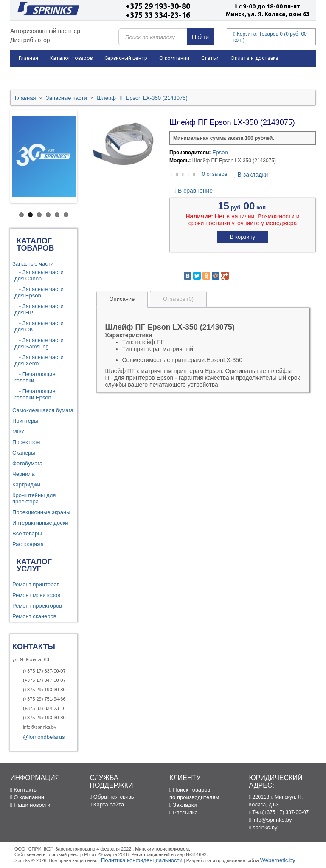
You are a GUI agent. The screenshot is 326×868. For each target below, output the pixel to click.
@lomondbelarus (44, 737)
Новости (72, 75)
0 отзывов (215, 174)
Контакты (107, 75)
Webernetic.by (278, 860)
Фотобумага (27, 463)
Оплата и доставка (254, 58)
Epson (220, 152)
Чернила (23, 474)
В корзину (243, 237)
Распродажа (34, 75)
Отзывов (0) (178, 299)
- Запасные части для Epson (39, 292)
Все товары (27, 533)
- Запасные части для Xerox (39, 360)
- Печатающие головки (35, 377)
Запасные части (33, 264)
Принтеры (25, 421)
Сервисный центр (126, 58)
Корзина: (270, 37)
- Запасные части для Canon (39, 275)
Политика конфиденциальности (142, 860)
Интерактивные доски (40, 523)
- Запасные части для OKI (39, 326)
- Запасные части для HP (39, 309)
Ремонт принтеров (36, 584)
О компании (174, 58)
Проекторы (26, 442)
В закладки (251, 175)
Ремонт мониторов (36, 595)
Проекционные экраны (41, 512)
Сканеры (24, 453)
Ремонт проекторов (37, 606)
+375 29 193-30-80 (158, 6)
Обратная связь (112, 797)
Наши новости (30, 805)
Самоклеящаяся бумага (43, 410)
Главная (28, 58)
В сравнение (193, 191)
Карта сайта (107, 804)
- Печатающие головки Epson (35, 394)
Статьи (210, 58)
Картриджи (26, 485)
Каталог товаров (71, 58)
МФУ (18, 431)
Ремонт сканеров (34, 616)
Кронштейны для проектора (34, 498)
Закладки (183, 805)
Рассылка (184, 813)
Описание (122, 299)
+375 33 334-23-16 (158, 15)
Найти (200, 37)
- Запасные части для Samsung (39, 343)
